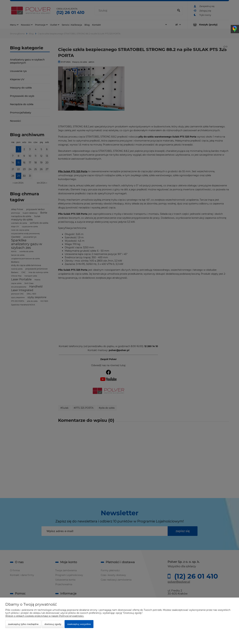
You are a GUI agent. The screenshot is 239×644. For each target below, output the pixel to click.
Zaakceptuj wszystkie (79, 624)
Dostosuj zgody (53, 624)
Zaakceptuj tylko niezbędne (23, 624)
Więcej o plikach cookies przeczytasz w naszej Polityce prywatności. (45, 616)
